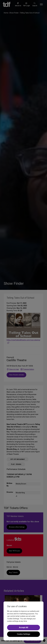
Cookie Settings (24, 634)
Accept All (23, 627)
